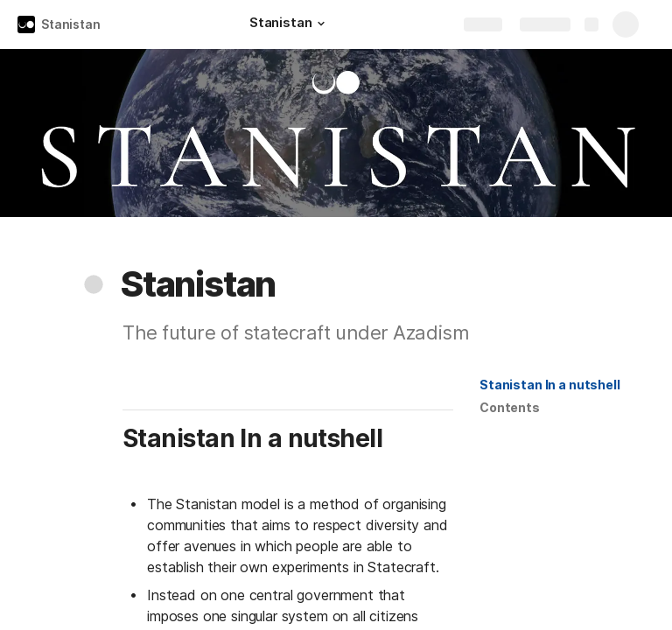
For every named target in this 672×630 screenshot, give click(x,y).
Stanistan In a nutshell (550, 385)
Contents (510, 407)
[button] (321, 24)
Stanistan (71, 24)
